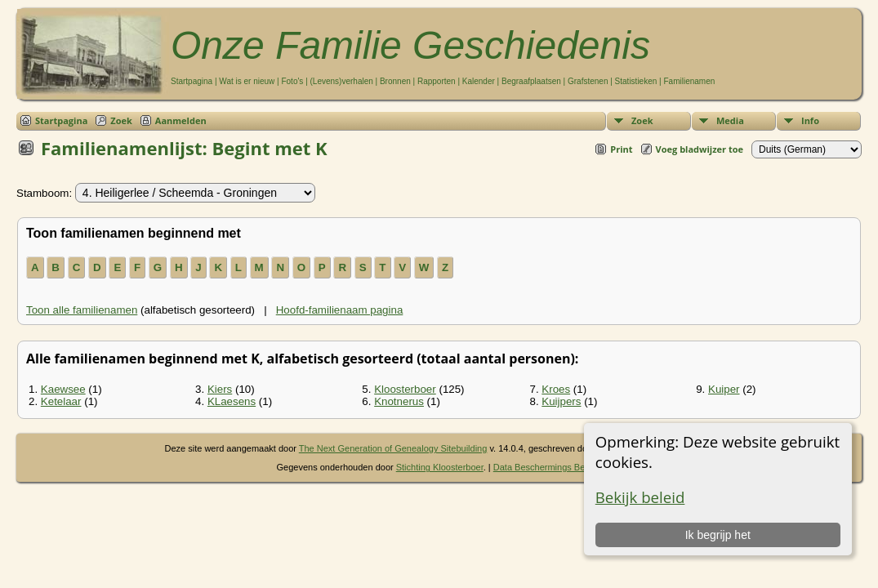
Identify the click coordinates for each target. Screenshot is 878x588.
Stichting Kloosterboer (440, 467)
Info (810, 120)
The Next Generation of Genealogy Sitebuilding (393, 448)
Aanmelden (181, 120)
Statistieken (636, 81)
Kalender (479, 81)
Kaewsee (63, 389)
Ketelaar (61, 401)
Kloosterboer (405, 389)
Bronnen (395, 81)
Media (730, 120)
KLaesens (232, 401)
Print (621, 149)
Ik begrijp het (718, 535)
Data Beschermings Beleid (546, 467)
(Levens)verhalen (342, 81)
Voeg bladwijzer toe (700, 149)
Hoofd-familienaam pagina (340, 310)
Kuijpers (561, 401)
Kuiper (724, 389)
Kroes (556, 389)
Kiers (220, 389)
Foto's (292, 81)
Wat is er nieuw (247, 81)
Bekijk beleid (640, 497)
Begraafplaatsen (531, 81)
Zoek (642, 120)
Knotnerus (399, 401)
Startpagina (192, 81)
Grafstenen (588, 81)
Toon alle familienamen (82, 310)
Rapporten (437, 81)
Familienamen (689, 81)
